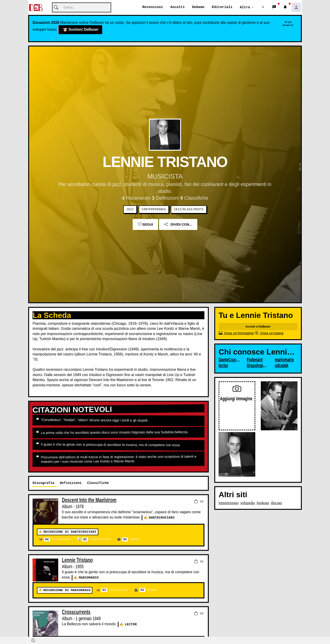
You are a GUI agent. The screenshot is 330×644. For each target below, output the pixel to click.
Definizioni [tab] (71, 483)
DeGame (198, 7)
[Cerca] (82, 8)
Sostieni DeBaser (81, 30)
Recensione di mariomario (67, 590)
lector (131, 624)
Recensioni (153, 7)
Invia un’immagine (236, 333)
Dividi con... (178, 225)
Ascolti (177, 7)
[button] (263, 8)
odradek (282, 366)
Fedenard (255, 360)
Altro (245, 7)
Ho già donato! (288, 24)
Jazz (130, 210)
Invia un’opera (269, 333)
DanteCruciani (162, 518)
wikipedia (248, 503)
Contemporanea (154, 210)
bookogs (263, 503)
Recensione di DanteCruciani (70, 532)
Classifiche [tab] (98, 483)
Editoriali (222, 7)
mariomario (89, 578)
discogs (276, 503)
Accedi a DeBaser (258, 327)
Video (131, 540)
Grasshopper (258, 366)
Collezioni (57, 540)
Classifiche (96, 540)
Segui (146, 225)
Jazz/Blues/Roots (189, 210)
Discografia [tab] (43, 483)
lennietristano (229, 503)
